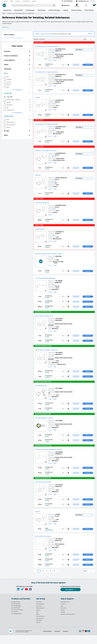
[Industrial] (12, 621)
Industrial (15, 620)
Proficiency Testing (17, 622)
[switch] (8, 97)
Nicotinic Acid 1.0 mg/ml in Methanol (51, 151)
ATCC (37, 621)
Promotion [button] (17, 51)
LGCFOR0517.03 (59, 101)
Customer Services (65, 611)
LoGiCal (54, 53)
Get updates (69, 598)
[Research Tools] (12, 611)
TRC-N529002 (59, 459)
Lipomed (54, 182)
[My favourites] (87, 5)
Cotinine (39, 98)
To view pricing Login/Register (76, 65)
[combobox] (32, 5)
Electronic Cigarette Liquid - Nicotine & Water (56, 256)
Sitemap (63, 621)
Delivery (63, 619)
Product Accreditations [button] (17, 56)
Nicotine (39, 519)
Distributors (64, 617)
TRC (53, 288)
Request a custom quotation (68, 623)
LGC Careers (39, 615)
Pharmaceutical (17, 613)
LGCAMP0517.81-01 (60, 49)
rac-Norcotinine (42, 232)
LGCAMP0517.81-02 (60, 75)
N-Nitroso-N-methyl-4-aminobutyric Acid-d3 (55, 456)
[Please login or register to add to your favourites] (60, 65)
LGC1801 (58, 522)
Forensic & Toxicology (18, 618)
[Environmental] (12, 617)
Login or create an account (43, 34)
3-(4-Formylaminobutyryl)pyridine (50, 281)
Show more (18, 90)
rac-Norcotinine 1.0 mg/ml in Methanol (52, 124)
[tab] (17, 51)
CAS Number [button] (17, 69)
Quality (11, 1)
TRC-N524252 (59, 324)
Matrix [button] (17, 135)
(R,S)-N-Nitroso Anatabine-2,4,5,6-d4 (52, 355)
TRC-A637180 (59, 492)
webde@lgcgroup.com (83, 1)
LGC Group (39, 611)
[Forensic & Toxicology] (12, 619)
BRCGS (38, 623)
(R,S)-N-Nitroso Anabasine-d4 (49, 321)
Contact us (34, 1)
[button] (68, 65)
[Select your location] (93, 1)
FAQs (62, 615)
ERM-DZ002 (58, 259)
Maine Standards (40, 617)
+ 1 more (53, 266)
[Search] (53, 5)
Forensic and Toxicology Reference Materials (21, 13)
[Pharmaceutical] (12, 613)
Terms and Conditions (47, 640)
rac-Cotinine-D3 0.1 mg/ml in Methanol (52, 72)
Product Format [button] (17, 116)
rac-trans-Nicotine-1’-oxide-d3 (49, 424)
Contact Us (63, 613)
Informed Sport (40, 627)
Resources (18, 1)
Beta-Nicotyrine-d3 (44, 391)
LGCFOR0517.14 (59, 235)
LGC (53, 261)
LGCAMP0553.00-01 (60, 154)
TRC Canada (39, 629)
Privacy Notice (57, 640)
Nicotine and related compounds (13, 38)
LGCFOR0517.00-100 (61, 208)
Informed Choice (40, 625)
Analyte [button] (17, 64)
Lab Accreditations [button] (17, 60)
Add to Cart (88, 65)
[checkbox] (5, 77)
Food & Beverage (17, 615)
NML (53, 526)
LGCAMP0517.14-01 (60, 127)
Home (4, 13)
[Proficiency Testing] (12, 623)
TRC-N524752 (59, 358)
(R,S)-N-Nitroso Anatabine (47, 544)
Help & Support (26, 1)
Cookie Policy (66, 640)
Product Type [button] (17, 93)
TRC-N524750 (59, 547)
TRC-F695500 (59, 284)
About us (5, 1)
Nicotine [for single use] (46, 205)
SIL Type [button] (17, 131)
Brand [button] (17, 73)
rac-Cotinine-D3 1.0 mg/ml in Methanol (52, 46)
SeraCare (38, 619)
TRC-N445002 (59, 394)
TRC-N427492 (59, 427)
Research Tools (17, 611)
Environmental (17, 617)
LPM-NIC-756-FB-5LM (61, 179)
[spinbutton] (66, 65)
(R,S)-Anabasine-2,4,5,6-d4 (47, 489)
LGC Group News (40, 613)
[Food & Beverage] (12, 615)
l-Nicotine (40, 176)
